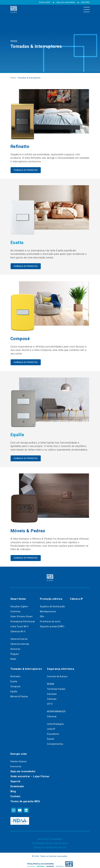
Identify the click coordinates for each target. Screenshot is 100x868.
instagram (13, 809)
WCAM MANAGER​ (56, 710)
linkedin (26, 809)
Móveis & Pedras (19, 695)
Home (14, 41)
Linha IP (51, 728)
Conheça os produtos (26, 170)
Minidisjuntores (48, 610)
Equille (14, 690)
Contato (15, 795)
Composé (15, 685)
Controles (16, 610)
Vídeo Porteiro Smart (22, 615)
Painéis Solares (19, 760)
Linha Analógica (55, 723)
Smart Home (18, 598)
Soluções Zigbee (19, 605)
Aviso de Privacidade (50, 838)
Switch (51, 738)
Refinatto (15, 675)
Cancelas (52, 693)
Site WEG (86, 2)
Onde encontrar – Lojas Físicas (30, 775)
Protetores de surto (50, 620)
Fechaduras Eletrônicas (23, 620)
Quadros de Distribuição (53, 605)
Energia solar (19, 753)
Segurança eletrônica (60, 668)
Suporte (15, 780)
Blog (13, 790)
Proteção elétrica (51, 598)
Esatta (14, 680)
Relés (13, 658)
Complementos (55, 743)
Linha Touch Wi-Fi (20, 625)
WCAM (50, 683)
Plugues (15, 653)
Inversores (16, 765)
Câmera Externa (19, 638)
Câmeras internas (20, 643)
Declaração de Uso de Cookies (50, 842)
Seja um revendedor (66, 2)
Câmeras (52, 715)
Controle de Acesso (57, 675)
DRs (42, 615)
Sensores (15, 648)
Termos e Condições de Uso (50, 846)
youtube (20, 809)
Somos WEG (45, 2)
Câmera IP (77, 598)
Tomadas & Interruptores (26, 668)
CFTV (50, 703)
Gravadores (53, 733)
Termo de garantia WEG (25, 800)
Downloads (17, 785)
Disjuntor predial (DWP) (52, 625)
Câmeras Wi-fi (18, 630)
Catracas (52, 698)
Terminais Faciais (56, 688)
